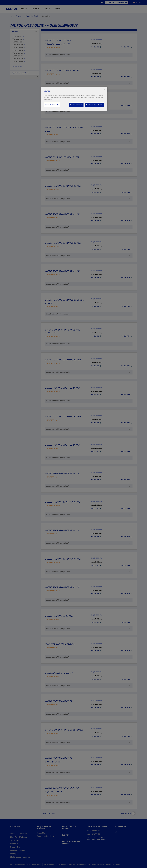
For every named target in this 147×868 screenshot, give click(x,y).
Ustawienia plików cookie (52, 105)
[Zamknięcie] (105, 89)
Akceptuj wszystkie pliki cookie (95, 105)
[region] (74, 99)
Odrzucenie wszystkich (76, 105)
